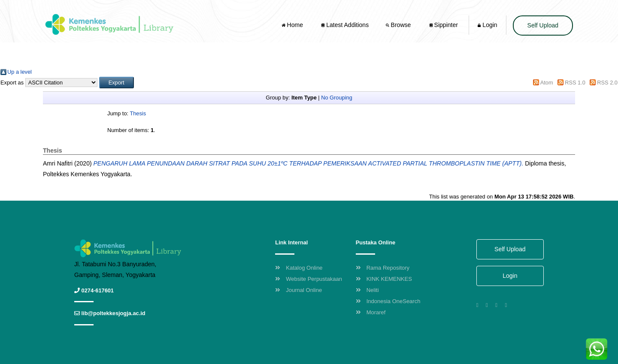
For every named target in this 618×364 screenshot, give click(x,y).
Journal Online (298, 290)
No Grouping (337, 98)
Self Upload (543, 25)
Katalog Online (299, 268)
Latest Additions (345, 25)
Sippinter (444, 25)
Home (293, 25)
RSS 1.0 (575, 83)
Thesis (138, 113)
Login (487, 25)
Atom (547, 83)
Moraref (371, 312)
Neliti (367, 290)
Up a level (20, 72)
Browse (399, 25)
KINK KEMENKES (384, 279)
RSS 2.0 (607, 83)
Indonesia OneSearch (388, 301)
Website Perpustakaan (309, 279)
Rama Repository (383, 268)
